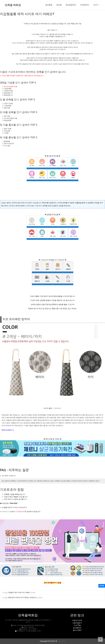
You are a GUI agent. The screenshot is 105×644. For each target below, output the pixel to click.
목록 (102, 586)
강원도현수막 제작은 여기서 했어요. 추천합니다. (22, 597)
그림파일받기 (77, 623)
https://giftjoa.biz (21, 507)
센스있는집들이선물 (11, 86)
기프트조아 (57, 408)
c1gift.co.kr (61, 641)
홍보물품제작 (71, 5)
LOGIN (96, 5)
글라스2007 (77, 630)
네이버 (5, 512)
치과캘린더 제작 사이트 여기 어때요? (19, 592)
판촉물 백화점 (13, 5)
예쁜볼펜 (12, 206)
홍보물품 (49, 5)
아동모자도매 (77, 620)
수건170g (77, 625)
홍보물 (59, 5)
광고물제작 (77, 628)
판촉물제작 (85, 5)
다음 (10, 512)
